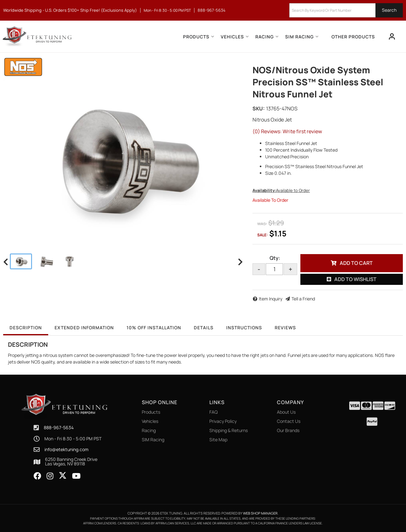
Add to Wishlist (355, 279)
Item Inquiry (271, 299)
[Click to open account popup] (392, 36)
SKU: (259, 108)
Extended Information (84, 328)
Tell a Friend (303, 299)
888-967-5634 (59, 427)
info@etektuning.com (66, 450)
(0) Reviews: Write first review (287, 131)
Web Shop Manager (260, 513)
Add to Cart (356, 263)
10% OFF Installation (154, 328)
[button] (346, 10)
